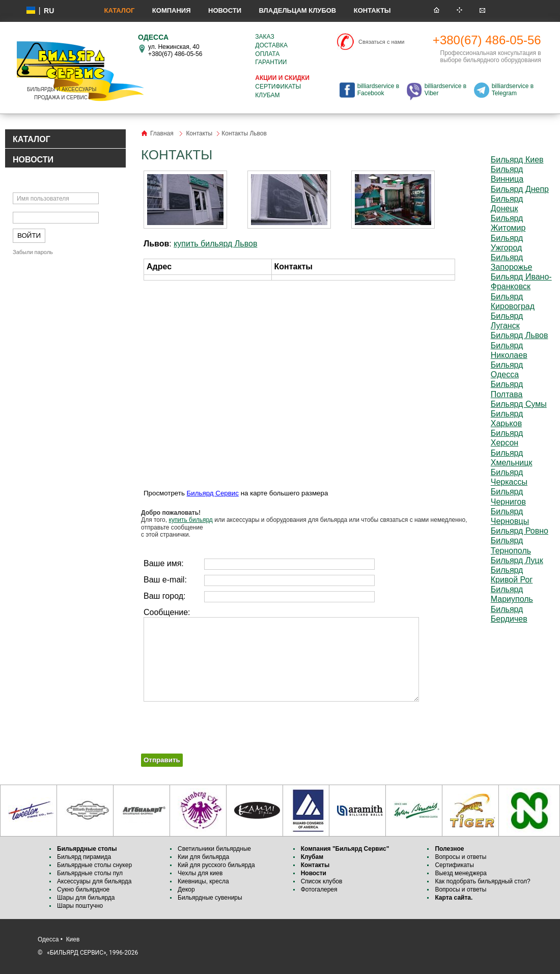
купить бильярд (190, 520)
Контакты (372, 10)
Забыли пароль (33, 252)
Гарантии (271, 62)
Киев (73, 939)
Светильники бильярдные (214, 849)
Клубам (267, 95)
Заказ (264, 37)
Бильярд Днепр (520, 189)
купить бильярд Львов (215, 244)
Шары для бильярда (86, 898)
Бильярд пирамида (84, 857)
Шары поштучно (80, 906)
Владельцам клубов (297, 10)
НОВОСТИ (33, 160)
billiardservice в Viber (445, 90)
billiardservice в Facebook (378, 90)
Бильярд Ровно (520, 531)
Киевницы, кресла (203, 881)
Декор (186, 889)
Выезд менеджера (461, 873)
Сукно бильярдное (83, 889)
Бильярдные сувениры (210, 898)
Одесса (48, 939)
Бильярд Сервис (213, 493)
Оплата (267, 54)
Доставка (271, 45)
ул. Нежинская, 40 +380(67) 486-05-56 (175, 50)
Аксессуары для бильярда (94, 881)
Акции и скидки (282, 78)
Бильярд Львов (520, 335)
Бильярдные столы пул (90, 873)
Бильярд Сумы (519, 404)
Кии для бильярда (203, 857)
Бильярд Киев (517, 160)
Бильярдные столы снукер (94, 865)
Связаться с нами (381, 42)
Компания (172, 10)
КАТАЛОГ (32, 139)
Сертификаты (278, 87)
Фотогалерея (319, 889)
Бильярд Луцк (517, 560)
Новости (225, 10)
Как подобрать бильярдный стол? (482, 881)
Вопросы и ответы (460, 857)
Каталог (119, 10)
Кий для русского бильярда (216, 865)
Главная (162, 133)
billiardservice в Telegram (513, 90)
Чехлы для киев (200, 873)
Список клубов (322, 881)
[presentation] (218, 724)
